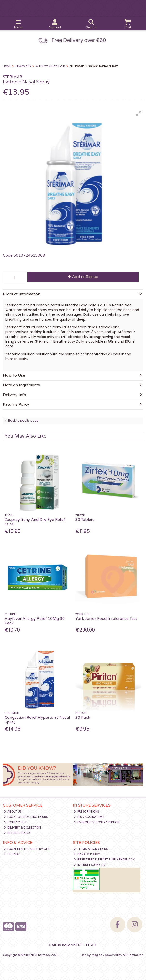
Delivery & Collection (22, 827)
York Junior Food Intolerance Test (106, 619)
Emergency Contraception (97, 822)
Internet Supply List (90, 865)
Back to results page (23, 421)
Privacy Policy (87, 854)
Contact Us (15, 822)
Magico (97, 955)
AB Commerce (133, 955)
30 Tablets (85, 520)
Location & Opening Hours (26, 817)
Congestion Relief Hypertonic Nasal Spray (37, 720)
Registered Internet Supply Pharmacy (104, 859)
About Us (13, 812)
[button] (139, 113)
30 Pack (83, 718)
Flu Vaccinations (89, 817)
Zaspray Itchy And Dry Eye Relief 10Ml (35, 522)
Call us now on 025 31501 (73, 945)
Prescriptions (87, 812)
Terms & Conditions (91, 849)
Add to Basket (83, 277)
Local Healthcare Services (27, 849)
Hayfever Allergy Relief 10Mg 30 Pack (35, 621)
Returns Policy (17, 833)
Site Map (12, 854)
